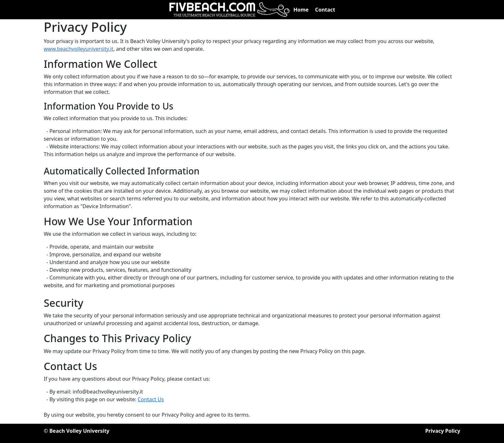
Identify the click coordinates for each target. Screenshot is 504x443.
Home (301, 10)
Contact (325, 10)
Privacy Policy (443, 431)
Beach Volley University (79, 431)
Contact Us (151, 399)
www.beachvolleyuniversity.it (79, 49)
